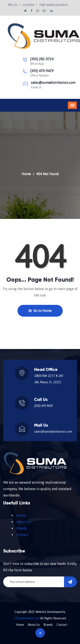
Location (28, 5)
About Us (23, 522)
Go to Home (40, 311)
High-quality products (54, 5)
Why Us (12, 5)
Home (26, 174)
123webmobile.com (27, 618)
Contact (22, 535)
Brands (22, 528)
